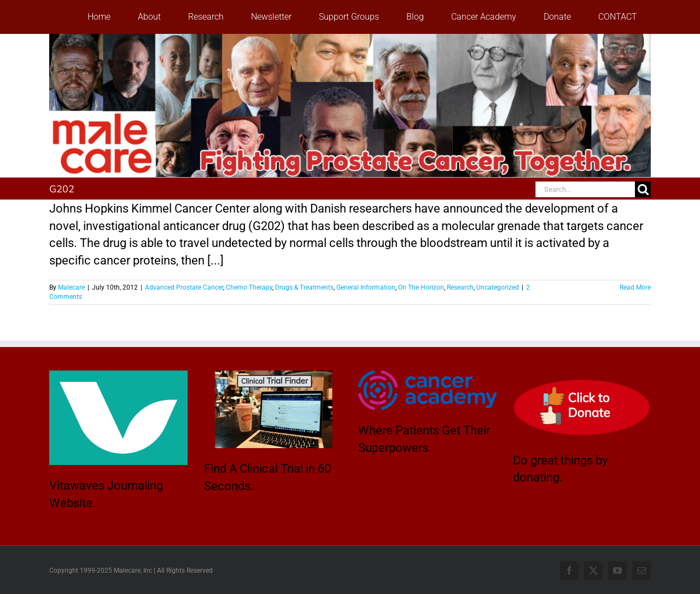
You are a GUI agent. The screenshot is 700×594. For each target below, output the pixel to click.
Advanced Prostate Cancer (184, 287)
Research (460, 287)
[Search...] (585, 189)
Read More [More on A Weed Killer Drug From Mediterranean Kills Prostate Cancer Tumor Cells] (635, 287)
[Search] (643, 189)
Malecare (71, 287)
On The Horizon (421, 287)
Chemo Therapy (249, 287)
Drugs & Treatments (304, 287)
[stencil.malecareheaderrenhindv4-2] (350, 40)
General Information (366, 287)
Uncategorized (498, 287)
